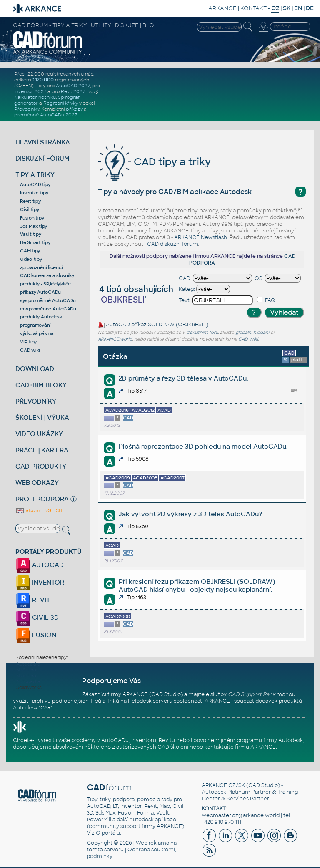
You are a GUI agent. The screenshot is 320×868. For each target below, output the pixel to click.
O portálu (108, 833)
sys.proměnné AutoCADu (48, 300)
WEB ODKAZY (37, 483)
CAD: (185, 278)
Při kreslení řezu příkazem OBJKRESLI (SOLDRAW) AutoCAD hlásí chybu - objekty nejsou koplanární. (197, 585)
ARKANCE (222, 8)
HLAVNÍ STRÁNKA (43, 142)
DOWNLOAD (35, 369)
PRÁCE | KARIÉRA (42, 450)
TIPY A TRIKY (35, 175)
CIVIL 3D (37, 617)
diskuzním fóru (202, 332)
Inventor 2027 (30, 91)
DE (310, 8)
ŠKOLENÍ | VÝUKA (42, 418)
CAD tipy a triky (154, 162)
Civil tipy (30, 209)
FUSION (36, 635)
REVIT (33, 600)
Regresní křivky (61, 103)
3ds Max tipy (34, 226)
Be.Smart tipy (35, 242)
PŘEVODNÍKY (36, 401)
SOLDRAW (161, 325)
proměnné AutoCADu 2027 (46, 115)
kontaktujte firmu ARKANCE (240, 747)
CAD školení (173, 747)
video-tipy (31, 259)
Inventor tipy (34, 193)
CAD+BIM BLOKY (41, 385)
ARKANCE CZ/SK (223, 785)
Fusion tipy (32, 218)
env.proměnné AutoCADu (48, 309)
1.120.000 (43, 80)
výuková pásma (37, 333)
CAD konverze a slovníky (47, 275)
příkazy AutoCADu (40, 292)
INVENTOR (40, 582)
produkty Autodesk (41, 317)
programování (35, 325)
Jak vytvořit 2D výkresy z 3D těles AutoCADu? (190, 514)
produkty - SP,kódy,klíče (45, 284)
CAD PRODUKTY (41, 466)
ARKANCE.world (115, 339)
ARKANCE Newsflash (201, 237)
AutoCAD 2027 (73, 86)
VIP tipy (28, 342)
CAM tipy (30, 251)
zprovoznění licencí (41, 267)
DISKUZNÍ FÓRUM (42, 158)
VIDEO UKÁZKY (39, 434)
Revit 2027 (73, 91)
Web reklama (152, 843)
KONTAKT (254, 8)
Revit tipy (30, 201)
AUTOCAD (40, 565)
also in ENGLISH (39, 510)
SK (287, 8)
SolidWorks (29, 687)
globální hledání (252, 332)
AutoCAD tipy (35, 184)
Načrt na (26, 670)
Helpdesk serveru (150, 701)
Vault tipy (31, 234)
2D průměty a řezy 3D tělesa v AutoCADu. (183, 378)
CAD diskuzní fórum (172, 244)
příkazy (74, 109)
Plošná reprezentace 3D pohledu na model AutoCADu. (203, 446)
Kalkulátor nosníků (35, 97)
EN (298, 8)
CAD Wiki (248, 339)
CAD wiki (30, 350)
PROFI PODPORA (42, 499)
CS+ (45, 708)
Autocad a (28, 664)
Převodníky (27, 109)
